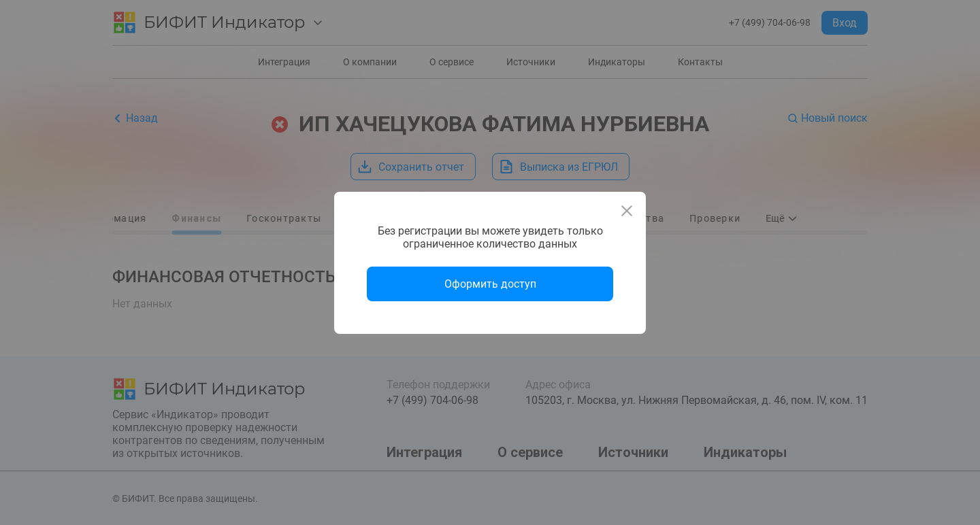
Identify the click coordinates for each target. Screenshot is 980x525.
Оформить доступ (490, 284)
